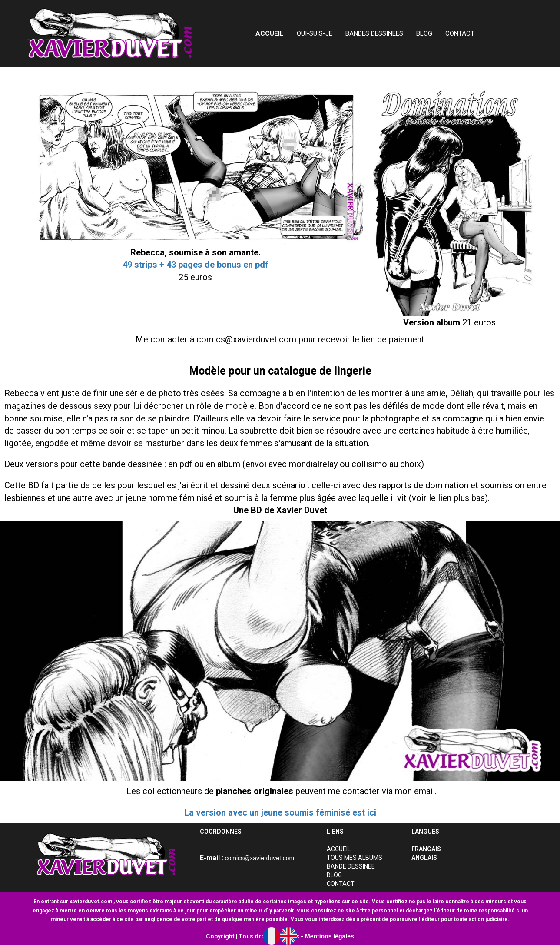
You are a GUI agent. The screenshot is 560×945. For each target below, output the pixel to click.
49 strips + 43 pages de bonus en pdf (196, 265)
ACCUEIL (339, 849)
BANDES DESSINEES (374, 33)
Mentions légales (330, 936)
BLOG (424, 33)
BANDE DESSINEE (351, 866)
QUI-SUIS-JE (315, 33)
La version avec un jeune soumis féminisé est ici (280, 812)
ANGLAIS (424, 858)
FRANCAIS (426, 849)
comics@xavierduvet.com (260, 858)
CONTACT (460, 33)
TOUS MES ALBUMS (355, 858)
